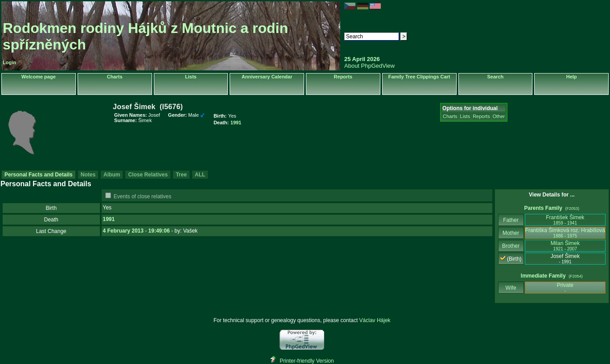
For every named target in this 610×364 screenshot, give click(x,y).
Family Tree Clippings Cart (419, 77)
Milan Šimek (565, 246)
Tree (181, 175)
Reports (343, 77)
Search (496, 77)
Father (511, 220)
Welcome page (39, 77)
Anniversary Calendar (267, 77)
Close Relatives (148, 175)
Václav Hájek (375, 320)
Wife (511, 288)
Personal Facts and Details (39, 175)
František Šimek (565, 220)
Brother (511, 246)
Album (112, 175)
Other (499, 116)
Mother (511, 233)
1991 (109, 219)
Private (565, 288)
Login (9, 62)
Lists (191, 77)
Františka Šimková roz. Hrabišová (565, 233)
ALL (200, 175)
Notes (88, 175)
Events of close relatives (142, 196)
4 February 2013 (123, 231)
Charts (115, 77)
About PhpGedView (369, 66)
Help (572, 77)
